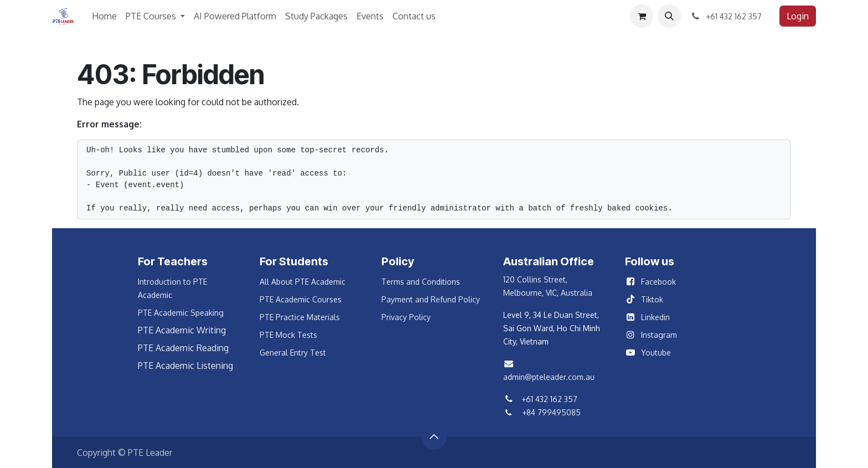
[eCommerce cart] (642, 16)
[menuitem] (104, 16)
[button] (669, 16)
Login (798, 16)
